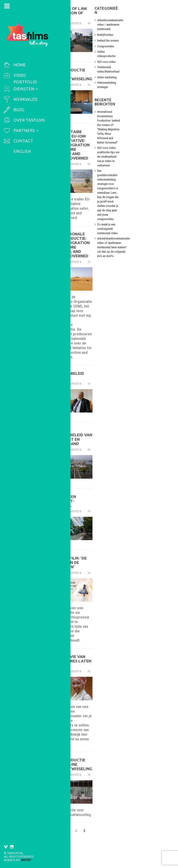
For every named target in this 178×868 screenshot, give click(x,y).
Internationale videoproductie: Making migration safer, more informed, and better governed (91, 258)
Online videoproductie (145, 46)
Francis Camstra (74, 21)
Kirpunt (26, 860)
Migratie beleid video (80, 370)
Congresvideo (140, 40)
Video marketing (142, 63)
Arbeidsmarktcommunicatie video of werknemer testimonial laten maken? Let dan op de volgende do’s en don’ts (152, 166)
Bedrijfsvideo (140, 29)
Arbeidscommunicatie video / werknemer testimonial (149, 21)
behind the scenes (143, 34)
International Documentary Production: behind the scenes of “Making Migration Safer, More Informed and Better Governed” (152, 96)
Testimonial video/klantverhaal (150, 57)
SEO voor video (141, 52)
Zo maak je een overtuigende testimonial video (149, 152)
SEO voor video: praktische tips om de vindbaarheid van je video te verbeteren (151, 112)
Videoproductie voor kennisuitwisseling (80, 86)
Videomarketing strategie (147, 69)
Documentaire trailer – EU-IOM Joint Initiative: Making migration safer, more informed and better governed (91, 163)
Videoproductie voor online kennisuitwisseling (88, 774)
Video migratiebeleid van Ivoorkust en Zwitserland (86, 441)
